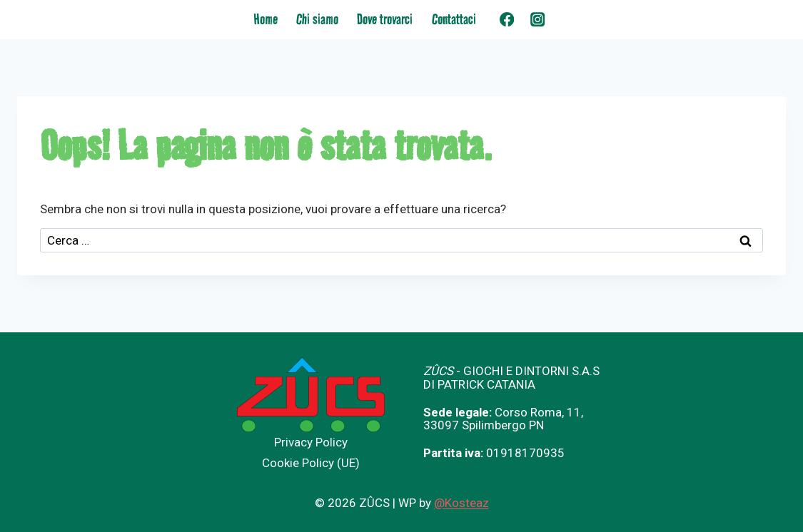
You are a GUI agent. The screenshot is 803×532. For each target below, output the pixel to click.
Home (266, 19)
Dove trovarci (385, 19)
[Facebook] (507, 20)
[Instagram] (538, 20)
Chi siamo (317, 19)
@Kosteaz (461, 503)
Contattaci (454, 19)
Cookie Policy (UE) (311, 463)
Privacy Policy (311, 442)
